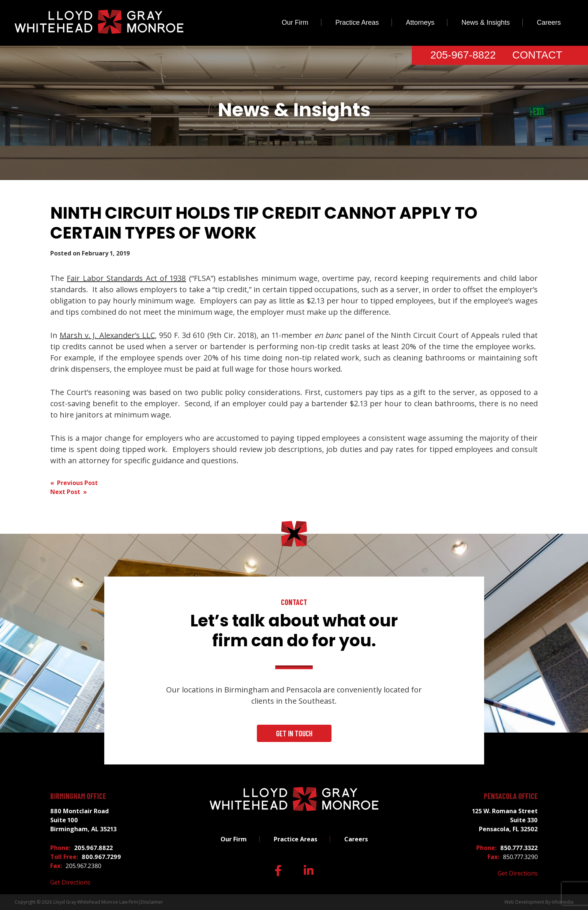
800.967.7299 (101, 857)
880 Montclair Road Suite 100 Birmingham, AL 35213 (83, 820)
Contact (537, 55)
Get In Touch (294, 733)
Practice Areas (357, 23)
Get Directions (70, 882)
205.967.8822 (94, 848)
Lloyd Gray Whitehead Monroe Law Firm (96, 902)
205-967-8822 (463, 55)
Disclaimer (152, 902)
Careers (549, 23)
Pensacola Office (511, 796)
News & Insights (485, 23)
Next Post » (69, 492)
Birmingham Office (78, 796)
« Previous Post (74, 483)
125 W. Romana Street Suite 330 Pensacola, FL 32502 (505, 820)
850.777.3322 (519, 848)
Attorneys (420, 23)
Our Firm (295, 23)
